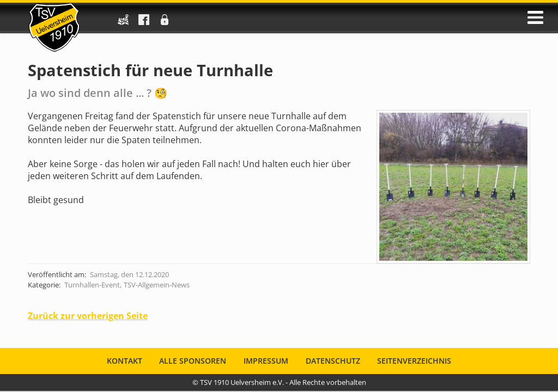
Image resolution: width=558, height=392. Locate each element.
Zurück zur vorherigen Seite (88, 316)
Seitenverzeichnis (414, 361)
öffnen (535, 17)
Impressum (266, 361)
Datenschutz (333, 361)
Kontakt (125, 361)
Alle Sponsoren (193, 361)
